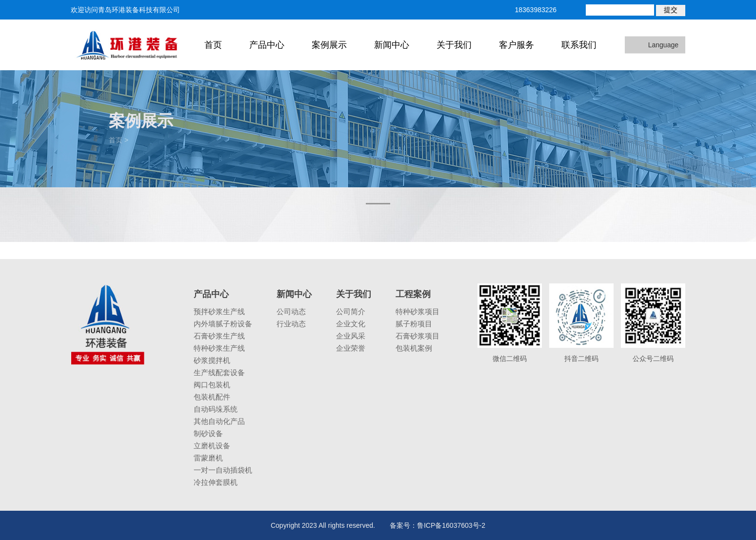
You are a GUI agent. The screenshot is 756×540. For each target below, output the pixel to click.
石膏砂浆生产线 (219, 336)
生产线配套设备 (219, 372)
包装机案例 (414, 348)
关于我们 (454, 45)
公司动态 (291, 311)
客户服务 (517, 45)
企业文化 (351, 324)
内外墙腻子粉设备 (223, 324)
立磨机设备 (212, 446)
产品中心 (267, 45)
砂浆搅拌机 (212, 360)
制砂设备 (208, 433)
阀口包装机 (212, 385)
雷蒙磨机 (208, 458)
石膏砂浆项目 (418, 336)
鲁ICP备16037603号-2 (451, 525)
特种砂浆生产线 (219, 348)
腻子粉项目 (414, 324)
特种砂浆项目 (418, 311)
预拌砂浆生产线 (219, 311)
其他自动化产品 (219, 421)
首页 (213, 45)
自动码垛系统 (216, 409)
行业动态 (291, 324)
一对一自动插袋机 (223, 470)
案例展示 (329, 45)
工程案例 (413, 294)
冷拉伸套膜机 (216, 482)
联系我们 (579, 45)
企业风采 (351, 336)
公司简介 (351, 311)
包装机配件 (212, 397)
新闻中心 (392, 45)
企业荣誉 (351, 348)
